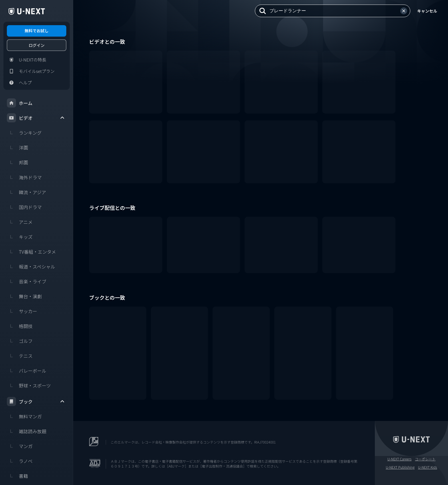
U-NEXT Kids (428, 467)
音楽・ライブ (27, 281)
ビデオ (36, 118)
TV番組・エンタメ (31, 252)
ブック (36, 401)
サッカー (22, 311)
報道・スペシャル (31, 267)
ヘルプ (19, 83)
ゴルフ (20, 341)
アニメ (20, 222)
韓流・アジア (26, 192)
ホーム (20, 103)
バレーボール (27, 371)
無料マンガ (24, 416)
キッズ (20, 237)
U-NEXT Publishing (400, 467)
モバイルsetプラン (31, 71)
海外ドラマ (24, 177)
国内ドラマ (24, 207)
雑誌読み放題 (27, 431)
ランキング (24, 133)
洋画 (17, 148)
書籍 (17, 476)
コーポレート (425, 459)
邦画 (17, 162)
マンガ (20, 446)
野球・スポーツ (29, 385)
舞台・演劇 (24, 296)
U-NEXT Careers (400, 459)
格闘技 (20, 326)
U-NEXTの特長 (27, 60)
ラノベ (20, 461)
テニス (20, 356)
